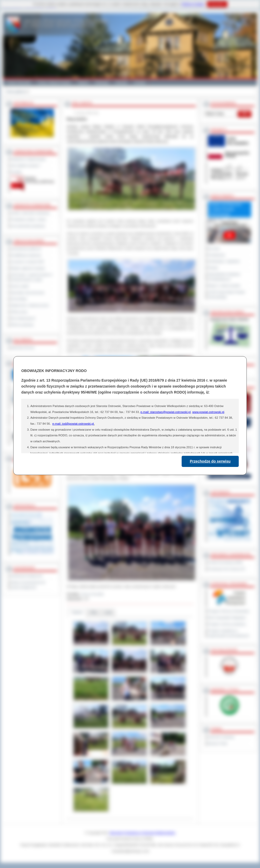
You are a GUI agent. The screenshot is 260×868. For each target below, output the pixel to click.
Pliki (94, 612)
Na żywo (214, 249)
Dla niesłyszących (23, 318)
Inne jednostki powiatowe (28, 226)
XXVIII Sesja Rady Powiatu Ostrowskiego (227, 295)
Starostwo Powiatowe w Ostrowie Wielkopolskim (142, 833)
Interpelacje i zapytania (224, 261)
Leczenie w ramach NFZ (28, 262)
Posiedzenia (216, 255)
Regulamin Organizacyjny (28, 159)
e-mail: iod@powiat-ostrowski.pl (73, 424)
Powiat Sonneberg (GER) (225, 562)
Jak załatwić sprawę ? (26, 166)
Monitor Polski (218, 743)
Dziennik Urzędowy (221, 737)
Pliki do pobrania (22, 325)
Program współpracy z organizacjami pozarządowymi (229, 633)
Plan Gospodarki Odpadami (227, 618)
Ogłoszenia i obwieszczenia (30, 305)
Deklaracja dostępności (27, 576)
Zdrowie (121, 82)
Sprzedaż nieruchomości (28, 293)
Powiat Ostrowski (18, 82)
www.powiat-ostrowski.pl (208, 412)
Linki (108, 612)
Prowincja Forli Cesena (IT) (227, 569)
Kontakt (140, 82)
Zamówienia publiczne (26, 249)
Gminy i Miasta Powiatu (54, 82)
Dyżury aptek (20, 286)
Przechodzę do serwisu (210, 461)
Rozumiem (217, 4)
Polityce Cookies (193, 4)
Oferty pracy (19, 312)
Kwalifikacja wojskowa (26, 255)
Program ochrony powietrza (227, 624)
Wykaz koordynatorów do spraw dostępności (28, 585)
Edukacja (102, 82)
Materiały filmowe (23, 348)
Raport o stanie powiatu (224, 286)
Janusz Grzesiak (92, 594)
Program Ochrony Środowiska (229, 611)
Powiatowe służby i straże (28, 219)
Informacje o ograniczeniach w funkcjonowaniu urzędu (32, 277)
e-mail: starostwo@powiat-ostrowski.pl (165, 412)
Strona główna (16, 92)
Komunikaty (19, 299)
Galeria (83, 82)
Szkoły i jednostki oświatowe (30, 213)
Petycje (213, 268)
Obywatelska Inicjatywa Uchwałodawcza (224, 277)
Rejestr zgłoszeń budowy (28, 268)
